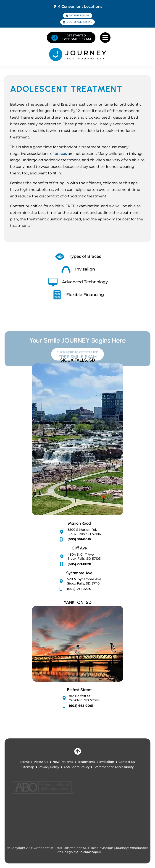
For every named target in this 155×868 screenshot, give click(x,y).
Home (25, 762)
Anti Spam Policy (76, 767)
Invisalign (107, 762)
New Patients (63, 762)
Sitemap (28, 767)
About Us (41, 762)
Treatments (86, 762)
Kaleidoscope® (90, 852)
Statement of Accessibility (114, 767)
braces (61, 154)
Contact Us (127, 762)
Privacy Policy (49, 767)
